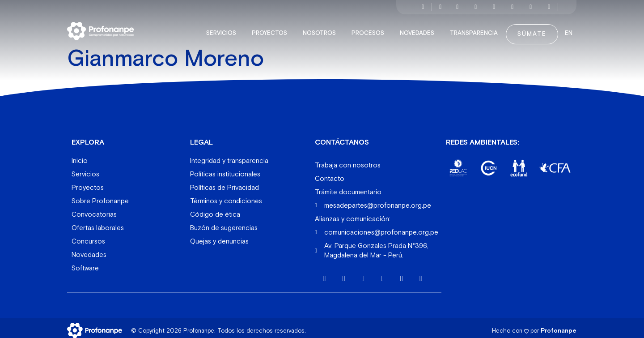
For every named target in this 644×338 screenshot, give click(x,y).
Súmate (532, 30)
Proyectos (272, 29)
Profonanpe (559, 326)
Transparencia (476, 29)
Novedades (419, 29)
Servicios (223, 29)
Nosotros (322, 29)
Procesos (370, 29)
